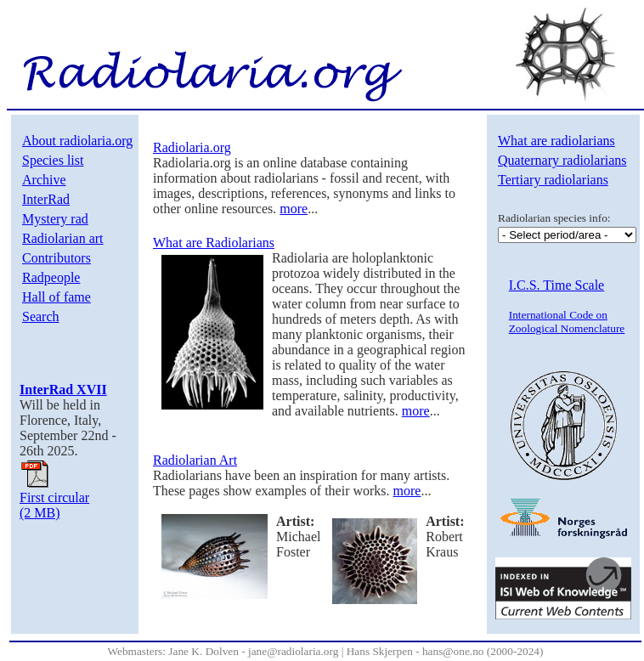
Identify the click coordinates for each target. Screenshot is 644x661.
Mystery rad (55, 219)
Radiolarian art (63, 238)
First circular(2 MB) (54, 499)
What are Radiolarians (214, 243)
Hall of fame (56, 297)
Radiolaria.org (192, 147)
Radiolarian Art (195, 460)
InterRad (46, 199)
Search (41, 316)
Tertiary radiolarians (553, 180)
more (294, 209)
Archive (44, 180)
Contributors (56, 258)
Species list (53, 160)
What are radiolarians (556, 141)
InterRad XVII (63, 390)
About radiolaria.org (77, 141)
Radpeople (51, 277)
